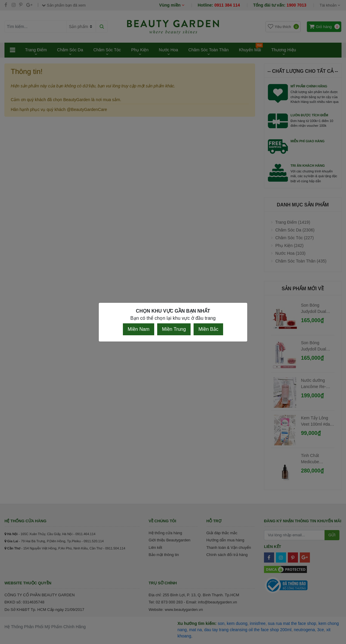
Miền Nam (139, 329)
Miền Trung (174, 329)
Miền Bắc (208, 329)
